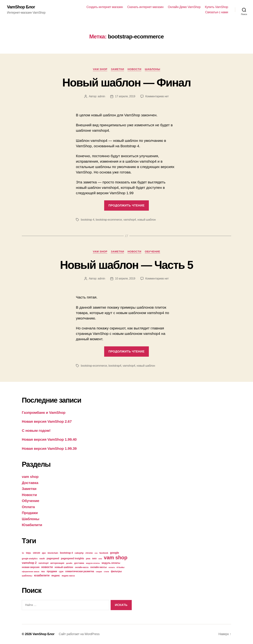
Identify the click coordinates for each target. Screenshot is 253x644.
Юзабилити (32, 525)
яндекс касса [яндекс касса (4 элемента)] (68, 576)
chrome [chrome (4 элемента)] (89, 553)
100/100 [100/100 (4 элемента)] (36, 553)
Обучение (152, 251)
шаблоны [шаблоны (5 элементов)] (27, 576)
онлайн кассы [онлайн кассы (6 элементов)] (98, 567)
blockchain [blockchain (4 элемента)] (53, 553)
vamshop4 (130, 220)
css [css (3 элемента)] (96, 553)
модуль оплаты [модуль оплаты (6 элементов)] (111, 563)
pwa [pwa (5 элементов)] (88, 559)
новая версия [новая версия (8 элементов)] (31, 567)
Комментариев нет (157, 96)
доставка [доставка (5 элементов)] (79, 563)
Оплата (28, 507)
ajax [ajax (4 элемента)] (44, 553)
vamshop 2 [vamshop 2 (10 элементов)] (29, 563)
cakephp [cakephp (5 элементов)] (79, 553)
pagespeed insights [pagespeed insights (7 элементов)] (72, 558)
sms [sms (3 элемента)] (100, 559)
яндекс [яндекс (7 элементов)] (56, 576)
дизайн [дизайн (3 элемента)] (69, 563)
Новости (134, 69)
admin (101, 96)
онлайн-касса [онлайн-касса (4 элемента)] (82, 567)
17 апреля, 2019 (125, 96)
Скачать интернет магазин (145, 7)
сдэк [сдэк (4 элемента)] (61, 572)
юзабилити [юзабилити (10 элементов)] (42, 575)
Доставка (30, 483)
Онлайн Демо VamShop (184, 7)
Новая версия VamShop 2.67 (47, 421)
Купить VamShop (216, 7)
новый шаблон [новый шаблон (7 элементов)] (64, 567)
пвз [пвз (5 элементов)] (43, 571)
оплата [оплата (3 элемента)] (112, 567)
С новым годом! (36, 430)
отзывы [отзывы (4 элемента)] (120, 567)
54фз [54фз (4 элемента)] (28, 553)
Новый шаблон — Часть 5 (126, 265)
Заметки (117, 69)
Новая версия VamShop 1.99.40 (49, 439)
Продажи (30, 513)
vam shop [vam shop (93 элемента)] (116, 557)
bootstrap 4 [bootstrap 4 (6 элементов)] (66, 553)
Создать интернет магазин (105, 7)
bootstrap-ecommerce (109, 220)
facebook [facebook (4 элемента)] (104, 553)
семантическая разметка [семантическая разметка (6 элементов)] (80, 571)
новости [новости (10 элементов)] (47, 567)
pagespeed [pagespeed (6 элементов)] (53, 558)
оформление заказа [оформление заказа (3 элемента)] (31, 572)
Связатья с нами (217, 12)
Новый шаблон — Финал (126, 83)
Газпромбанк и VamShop (44, 412)
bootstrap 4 (88, 220)
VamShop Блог (21, 7)
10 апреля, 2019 (125, 279)
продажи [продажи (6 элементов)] (52, 571)
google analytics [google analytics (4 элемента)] (30, 559)
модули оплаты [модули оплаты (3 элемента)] (93, 563)
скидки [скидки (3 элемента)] (99, 572)
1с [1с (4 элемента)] (23, 553)
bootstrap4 (115, 366)
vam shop (100, 69)
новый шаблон (146, 220)
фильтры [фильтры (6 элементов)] (116, 571)
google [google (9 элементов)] (115, 553)
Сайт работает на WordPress (79, 634)
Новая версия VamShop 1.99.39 (49, 448)
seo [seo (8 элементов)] (94, 558)
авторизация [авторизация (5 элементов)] (57, 563)
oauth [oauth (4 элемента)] (42, 559)
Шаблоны (152, 69)
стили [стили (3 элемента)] (106, 572)
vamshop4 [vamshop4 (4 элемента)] (43, 563)
